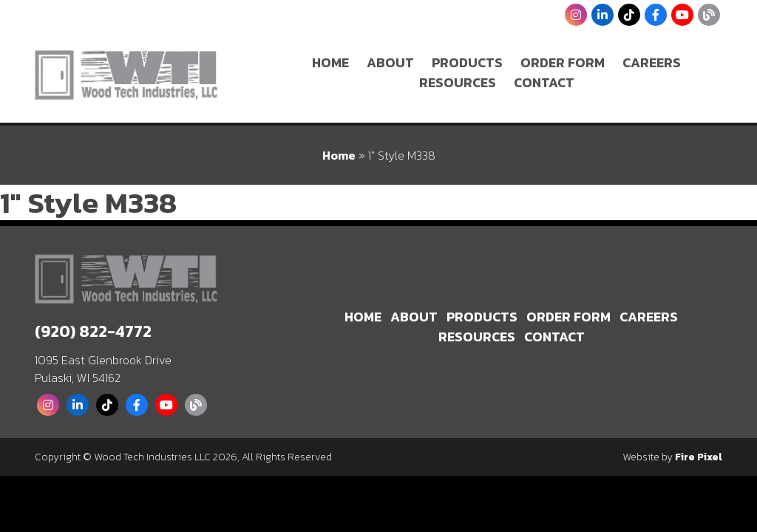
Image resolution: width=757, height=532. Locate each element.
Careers (652, 62)
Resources (458, 82)
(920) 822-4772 (93, 331)
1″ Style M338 (88, 202)
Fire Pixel (699, 457)
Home (330, 62)
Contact (544, 82)
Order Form (563, 62)
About (390, 62)
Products (467, 62)
